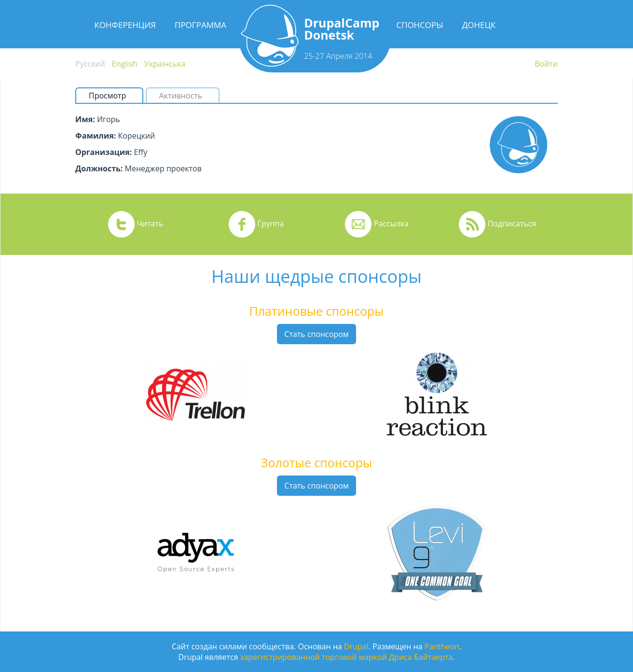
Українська (165, 64)
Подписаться (512, 224)
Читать (150, 224)
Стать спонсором (316, 334)
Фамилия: (96, 136)
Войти (546, 64)
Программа (200, 25)
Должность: (99, 168)
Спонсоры (420, 25)
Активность (181, 96)
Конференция (125, 25)
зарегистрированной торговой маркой (314, 657)
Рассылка (391, 224)
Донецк (479, 25)
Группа (271, 224)
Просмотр (111, 96)
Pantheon (442, 646)
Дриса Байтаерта (421, 657)
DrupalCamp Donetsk (342, 29)
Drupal (356, 646)
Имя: (85, 119)
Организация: (103, 152)
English (125, 64)
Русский (90, 64)
